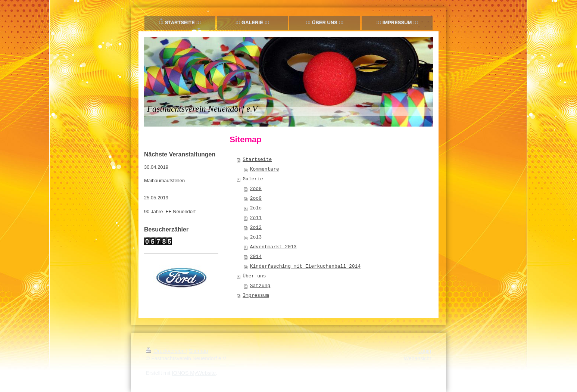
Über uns (254, 276)
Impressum (256, 295)
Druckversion (166, 351)
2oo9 (256, 198)
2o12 (256, 228)
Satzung (260, 286)
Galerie (253, 179)
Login (425, 351)
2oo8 (256, 189)
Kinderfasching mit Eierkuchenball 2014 (305, 266)
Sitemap (198, 351)
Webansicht (417, 358)
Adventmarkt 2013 (273, 247)
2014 (256, 257)
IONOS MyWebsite (194, 373)
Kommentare (265, 169)
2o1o (256, 208)
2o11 (256, 218)
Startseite (257, 160)
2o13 (256, 237)
